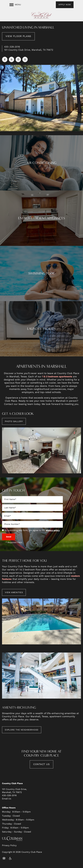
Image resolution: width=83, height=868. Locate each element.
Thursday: (7, 824)
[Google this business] (18, 59)
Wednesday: (8, 820)
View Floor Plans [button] (18, 36)
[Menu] (15, 5)
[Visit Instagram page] (25, 59)
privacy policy (53, 530)
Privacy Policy (9, 845)
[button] (65, 5)
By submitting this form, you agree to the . (32, 530)
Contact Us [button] (41, 764)
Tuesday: (7, 816)
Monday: (7, 812)
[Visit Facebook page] (5, 59)
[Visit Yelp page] (11, 59)
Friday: (6, 828)
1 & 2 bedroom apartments (57, 377)
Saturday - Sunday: (12, 832)
